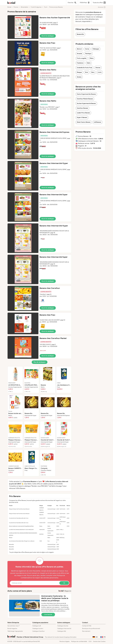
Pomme (98, 68)
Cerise (87, 49)
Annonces (102, 7)
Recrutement (86, 631)
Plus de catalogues (40, 362)
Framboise (80, 63)
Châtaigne (96, 49)
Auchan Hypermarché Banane (86, 103)
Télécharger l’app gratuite (15, 631)
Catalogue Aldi (62, 631)
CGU (90, 641)
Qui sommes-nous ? (14, 626)
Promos (16, 7)
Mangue (79, 72)
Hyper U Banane (82, 117)
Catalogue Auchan (63, 626)
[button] (40, 27)
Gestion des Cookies (99, 641)
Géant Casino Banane (84, 122)
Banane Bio (80, 34)
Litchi (100, 72)
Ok (64, 583)
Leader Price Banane (83, 113)
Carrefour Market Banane (85, 99)
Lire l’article (48, 615)
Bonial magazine (12, 629)
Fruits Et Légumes (36, 7)
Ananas (79, 77)
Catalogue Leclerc (38, 629)
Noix (93, 72)
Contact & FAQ (87, 626)
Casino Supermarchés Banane (86, 94)
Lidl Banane (97, 122)
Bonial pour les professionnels (91, 629)
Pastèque (88, 54)
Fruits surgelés (82, 58)
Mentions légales (65, 641)
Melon (92, 58)
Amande (79, 54)
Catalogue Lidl (37, 626)
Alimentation (24, 7)
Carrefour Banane (82, 108)
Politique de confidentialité (79, 641)
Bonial (9, 7)
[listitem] (15, 380)
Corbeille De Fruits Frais (85, 68)
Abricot (79, 49)
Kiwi (87, 72)
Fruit (45, 7)
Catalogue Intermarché (64, 629)
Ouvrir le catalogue (48, 36)
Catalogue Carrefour (38, 631)
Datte (89, 63)
